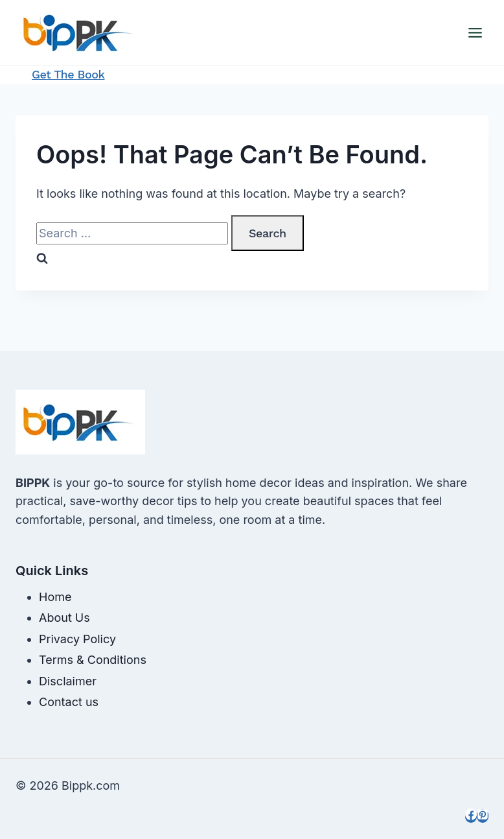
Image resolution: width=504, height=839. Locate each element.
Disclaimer (68, 681)
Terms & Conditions (93, 660)
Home (55, 597)
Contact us (69, 702)
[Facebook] (471, 816)
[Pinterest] (483, 816)
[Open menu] (475, 32)
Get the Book (68, 74)
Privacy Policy (77, 639)
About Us (64, 618)
